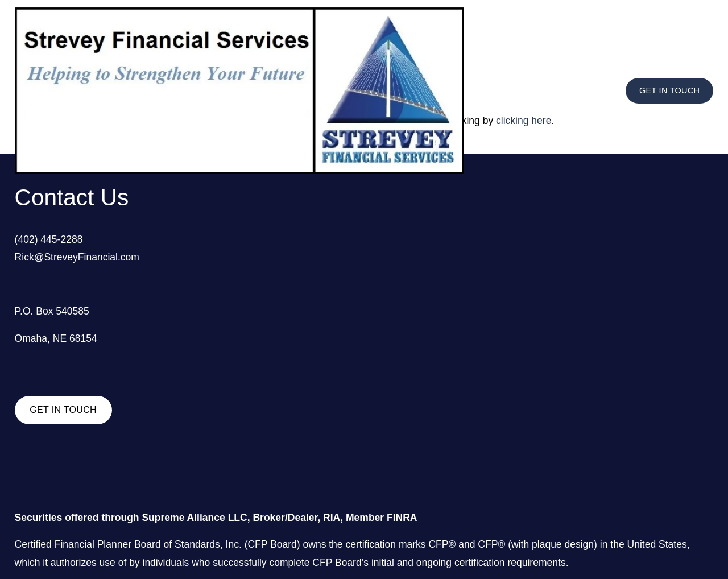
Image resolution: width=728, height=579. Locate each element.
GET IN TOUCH (669, 90)
